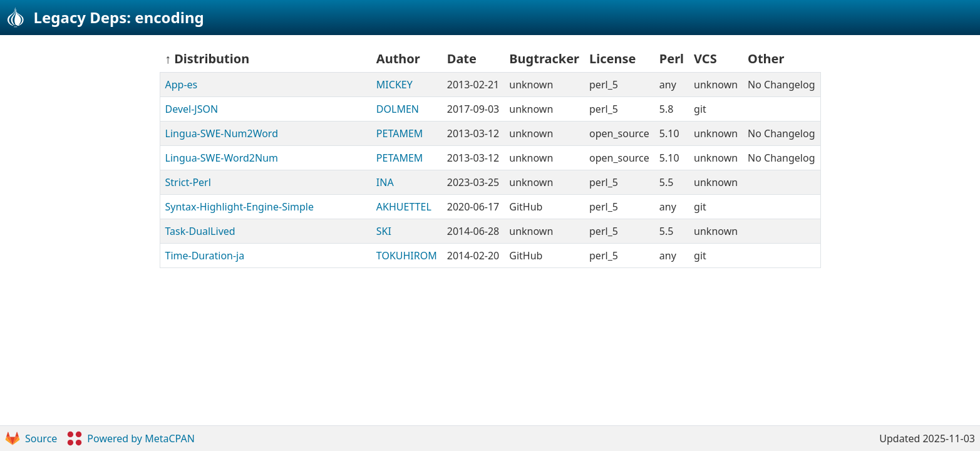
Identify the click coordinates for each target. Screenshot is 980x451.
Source (31, 438)
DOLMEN (398, 109)
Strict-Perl (188, 182)
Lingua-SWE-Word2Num (222, 158)
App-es (182, 85)
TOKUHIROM (407, 256)
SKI (384, 231)
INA (385, 182)
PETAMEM (400, 133)
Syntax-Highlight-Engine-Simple (240, 207)
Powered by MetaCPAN (131, 438)
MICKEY (395, 85)
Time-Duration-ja (205, 256)
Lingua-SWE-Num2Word (222, 133)
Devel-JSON (192, 109)
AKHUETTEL (404, 207)
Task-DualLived (200, 231)
